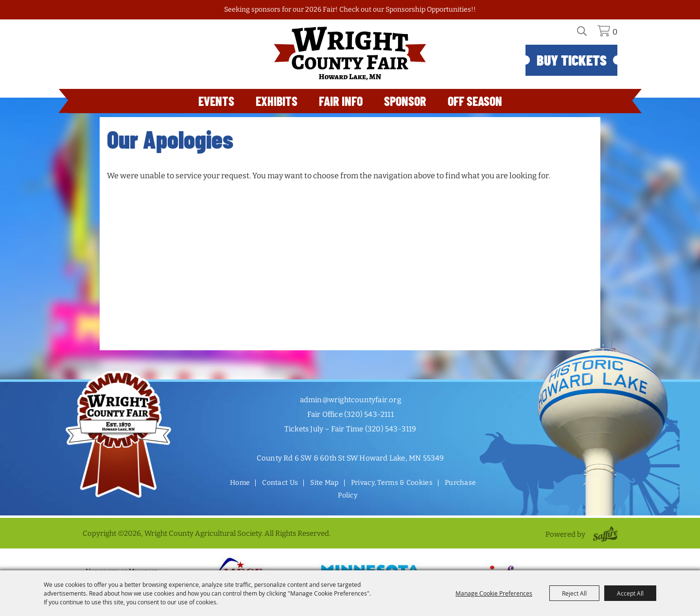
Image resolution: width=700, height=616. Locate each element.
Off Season (475, 101)
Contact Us (280, 483)
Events (216, 101)
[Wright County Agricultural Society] (350, 53)
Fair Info (341, 101)
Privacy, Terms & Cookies (392, 483)
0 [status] (615, 32)
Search (587, 34)
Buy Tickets (572, 60)
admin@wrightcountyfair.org (350, 400)
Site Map (324, 483)
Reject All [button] (574, 593)
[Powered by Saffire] (604, 534)
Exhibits (277, 101)
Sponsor (405, 101)
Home (240, 483)
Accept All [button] (630, 593)
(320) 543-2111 (369, 414)
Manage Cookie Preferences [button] (494, 593)
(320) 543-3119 (391, 429)
